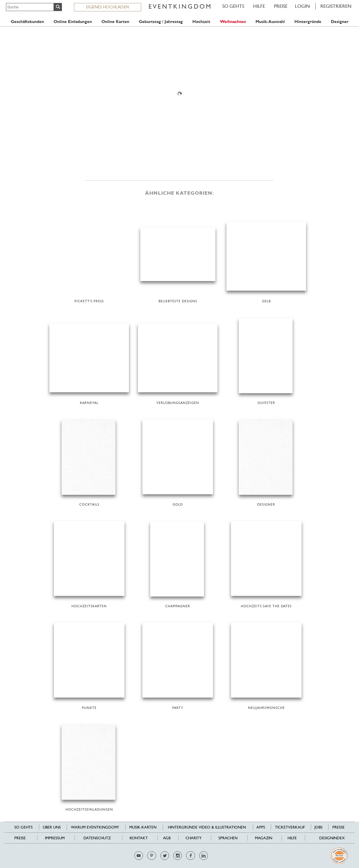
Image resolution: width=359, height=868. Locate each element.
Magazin (264, 838)
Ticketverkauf (290, 827)
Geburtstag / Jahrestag (161, 22)
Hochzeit (201, 22)
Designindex (332, 838)
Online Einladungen (73, 22)
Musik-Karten (143, 827)
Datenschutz (97, 838)
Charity (194, 838)
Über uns (52, 827)
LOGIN (302, 6)
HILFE (259, 6)
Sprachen (228, 838)
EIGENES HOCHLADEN (108, 7)
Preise (281, 6)
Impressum (55, 838)
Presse (339, 827)
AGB (167, 838)
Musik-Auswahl (270, 22)
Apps (261, 827)
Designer (340, 22)
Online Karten (115, 22)
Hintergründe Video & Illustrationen (207, 827)
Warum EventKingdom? (95, 827)
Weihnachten (233, 22)
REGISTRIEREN (336, 6)
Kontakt (139, 838)
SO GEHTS (233, 6)
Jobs (318, 827)
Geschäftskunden (27, 22)
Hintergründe (308, 22)
